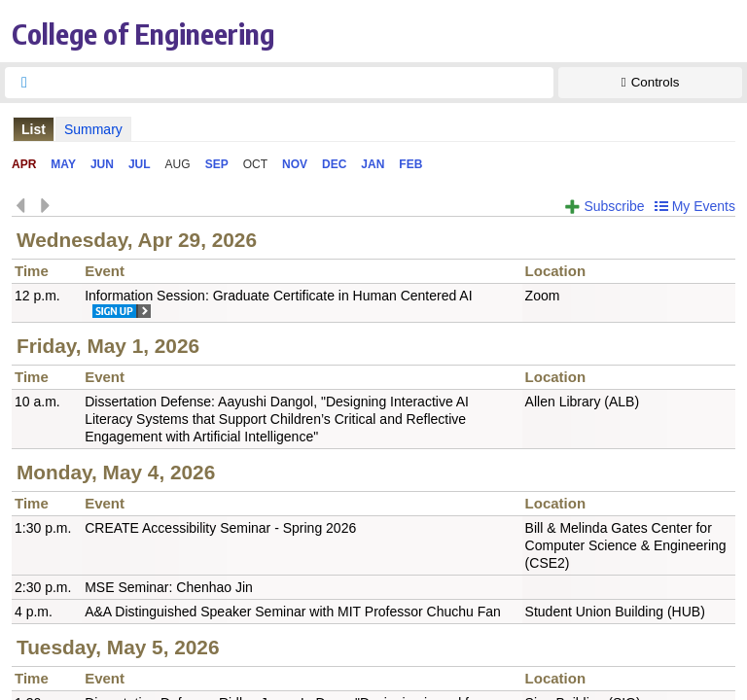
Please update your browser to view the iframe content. (373, 129)
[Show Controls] (650, 83)
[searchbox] (297, 83)
